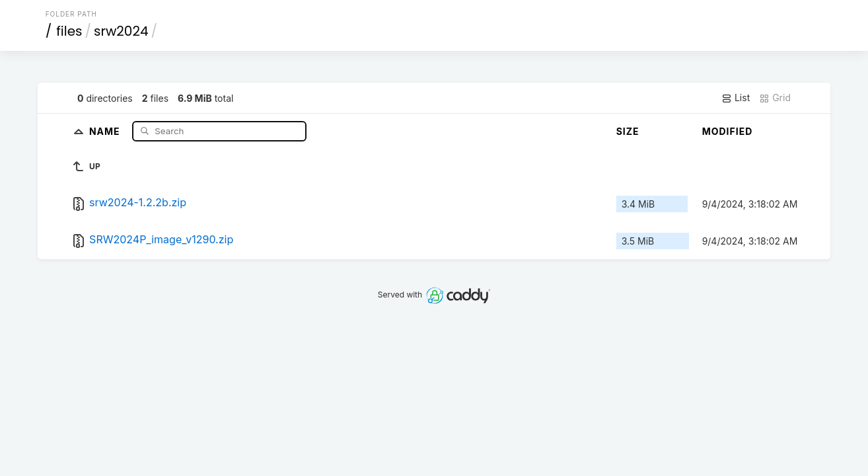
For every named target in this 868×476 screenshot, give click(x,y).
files (69, 31)
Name (106, 131)
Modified (728, 131)
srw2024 (121, 31)
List (736, 98)
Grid (775, 98)
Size (628, 131)
